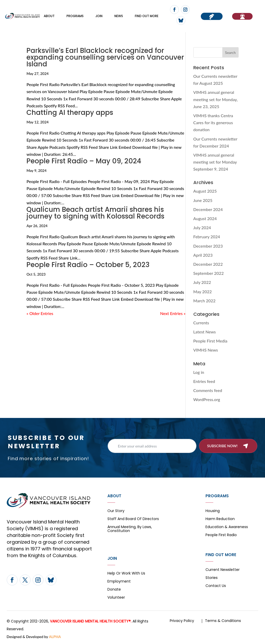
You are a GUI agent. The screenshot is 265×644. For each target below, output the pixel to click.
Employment (119, 582)
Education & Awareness (227, 527)
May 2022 (203, 292)
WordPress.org (207, 399)
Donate (114, 590)
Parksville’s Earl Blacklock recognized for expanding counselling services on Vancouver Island (105, 57)
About (49, 16)
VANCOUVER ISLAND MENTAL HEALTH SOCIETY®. (91, 621)
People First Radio (221, 535)
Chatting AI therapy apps (70, 113)
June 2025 (203, 200)
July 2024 (202, 227)
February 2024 (207, 237)
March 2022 (204, 301)
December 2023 (208, 246)
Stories (212, 578)
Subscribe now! (222, 446)
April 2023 (203, 255)
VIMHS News (206, 350)
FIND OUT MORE (147, 16)
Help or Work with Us (126, 574)
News (119, 16)
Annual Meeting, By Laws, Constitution (130, 529)
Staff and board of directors (133, 519)
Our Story (116, 511)
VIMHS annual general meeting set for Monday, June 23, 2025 (216, 99)
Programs (75, 16)
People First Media (210, 341)
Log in (199, 372)
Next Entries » (173, 313)
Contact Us (216, 586)
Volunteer (116, 598)
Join (99, 16)
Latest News (205, 332)
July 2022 (202, 282)
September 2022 (209, 273)
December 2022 (208, 264)
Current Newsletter (223, 570)
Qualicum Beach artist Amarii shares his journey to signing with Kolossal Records (95, 213)
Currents (201, 323)
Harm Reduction (220, 519)
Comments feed (208, 390)
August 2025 (205, 191)
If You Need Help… (242, 16)
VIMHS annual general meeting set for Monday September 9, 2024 (215, 162)
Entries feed (204, 381)
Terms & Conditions (223, 621)
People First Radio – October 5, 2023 (88, 265)
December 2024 (208, 209)
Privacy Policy (182, 621)
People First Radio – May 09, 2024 (84, 161)
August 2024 (205, 218)
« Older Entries (40, 313)
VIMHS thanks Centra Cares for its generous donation (213, 122)
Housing (213, 511)
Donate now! (212, 16)
